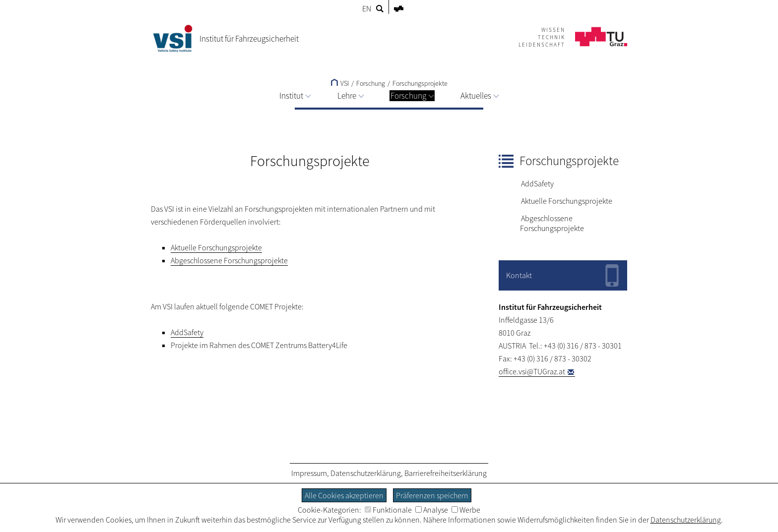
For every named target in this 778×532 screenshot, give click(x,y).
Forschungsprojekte (420, 83)
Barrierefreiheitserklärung (446, 473)
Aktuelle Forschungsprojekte (567, 201)
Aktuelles (480, 96)
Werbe (466, 510)
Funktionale (388, 510)
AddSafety (537, 183)
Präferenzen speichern (432, 495)
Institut (295, 96)
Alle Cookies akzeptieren (344, 495)
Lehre (351, 96)
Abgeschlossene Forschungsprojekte (552, 223)
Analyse (432, 510)
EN (367, 8)
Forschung (412, 96)
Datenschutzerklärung (366, 473)
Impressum (309, 473)
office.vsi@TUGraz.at (532, 371)
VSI (340, 83)
